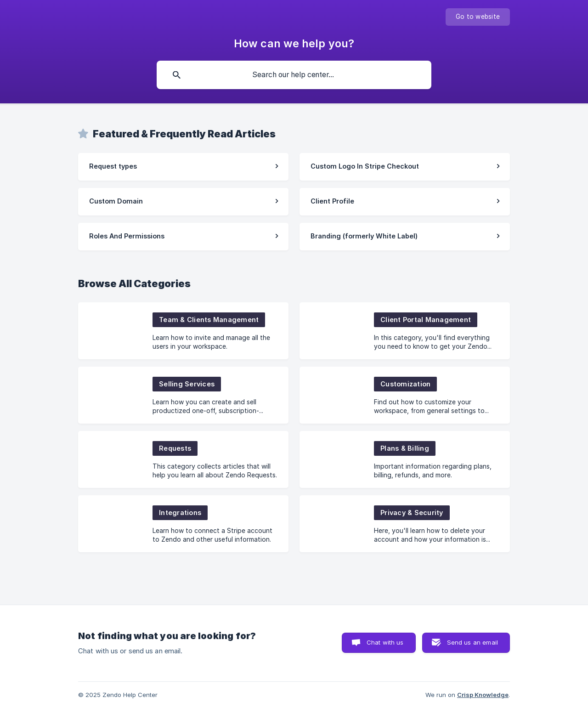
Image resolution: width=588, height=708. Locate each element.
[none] (478, 17)
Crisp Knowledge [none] (483, 695)
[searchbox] (294, 75)
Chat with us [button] (385, 642)
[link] (183, 167)
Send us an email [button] (472, 642)
